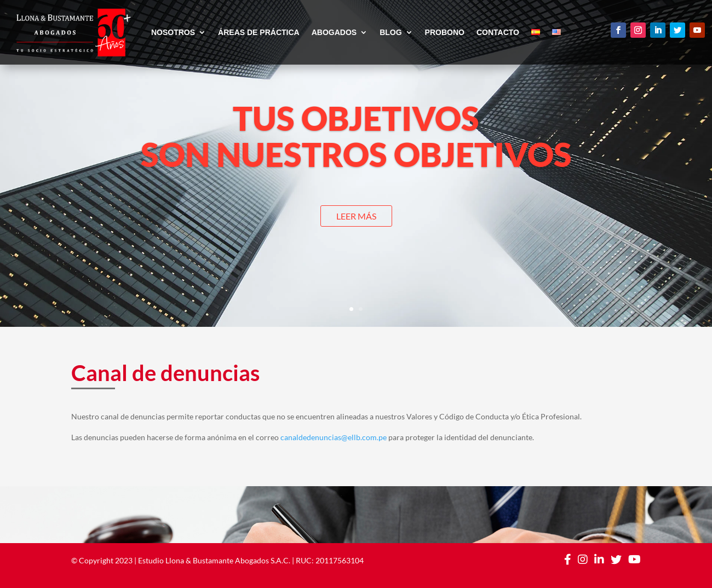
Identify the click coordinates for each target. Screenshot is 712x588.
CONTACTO (498, 33)
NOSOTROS (173, 33)
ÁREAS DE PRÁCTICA (259, 33)
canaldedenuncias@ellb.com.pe (334, 437)
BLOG (391, 33)
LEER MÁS (356, 216)
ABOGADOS (334, 33)
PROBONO (445, 33)
